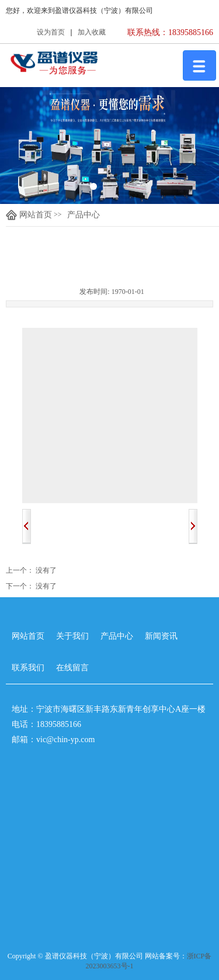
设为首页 (51, 32)
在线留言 (72, 668)
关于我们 (72, 636)
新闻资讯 (161, 636)
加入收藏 (92, 32)
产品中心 (84, 215)
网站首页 (29, 215)
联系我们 (28, 668)
